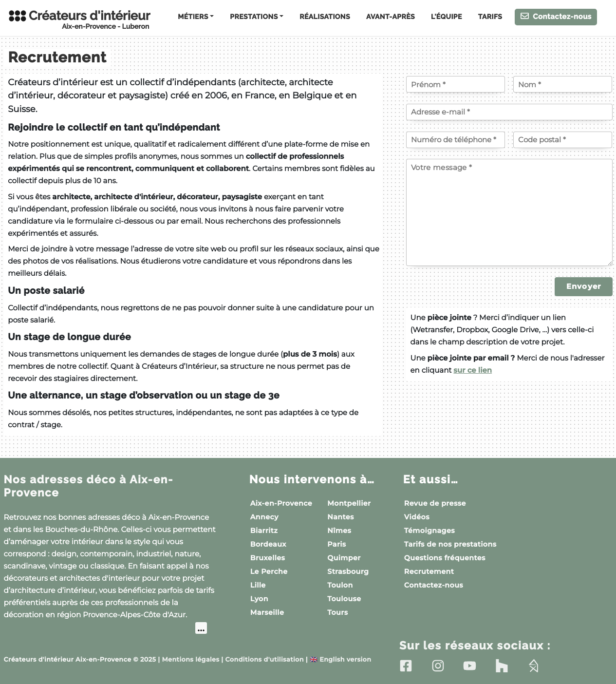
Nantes (341, 517)
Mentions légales (191, 659)
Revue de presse (435, 503)
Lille (258, 585)
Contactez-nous (556, 16)
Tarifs (490, 17)
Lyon (259, 599)
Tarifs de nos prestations (450, 544)
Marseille (267, 612)
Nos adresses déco (91, 486)
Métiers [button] (193, 17)
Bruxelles (268, 558)
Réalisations (325, 17)
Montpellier (349, 503)
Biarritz (264, 531)
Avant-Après (391, 17)
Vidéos (417, 517)
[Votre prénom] (456, 84)
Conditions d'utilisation (265, 659)
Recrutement (429, 571)
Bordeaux (268, 544)
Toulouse (344, 599)
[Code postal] (563, 140)
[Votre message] (509, 212)
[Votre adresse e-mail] (509, 112)
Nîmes (339, 531)
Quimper (344, 558)
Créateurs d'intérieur (79, 19)
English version (340, 659)
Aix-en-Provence (281, 503)
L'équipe (447, 17)
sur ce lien (473, 370)
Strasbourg (348, 571)
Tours (337, 612)
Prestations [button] (254, 17)
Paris (336, 544)
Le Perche (269, 571)
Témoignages (429, 531)
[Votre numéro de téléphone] (456, 140)
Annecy (264, 517)
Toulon (340, 585)
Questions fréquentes (445, 558)
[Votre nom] (563, 84)
